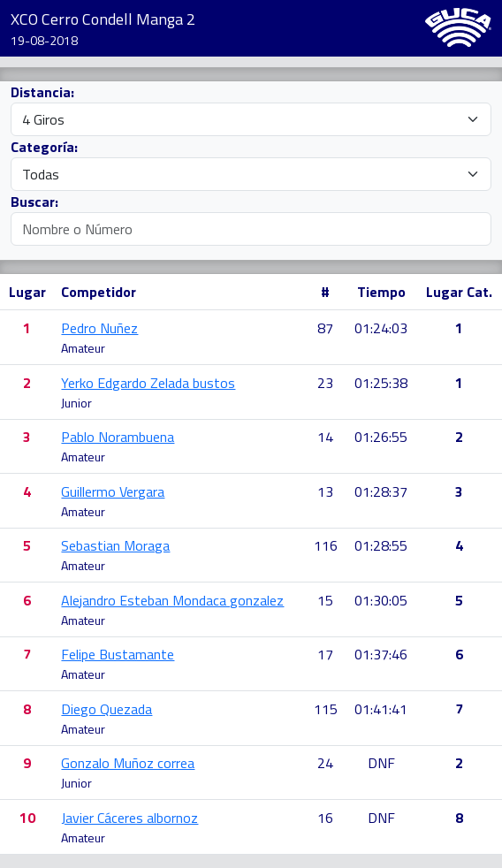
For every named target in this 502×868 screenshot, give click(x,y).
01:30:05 (381, 600)
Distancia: (42, 92)
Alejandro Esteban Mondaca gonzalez (172, 600)
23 (325, 383)
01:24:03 (381, 328)
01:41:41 (381, 709)
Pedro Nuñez (99, 328)
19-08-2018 (44, 40)
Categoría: (44, 147)
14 (325, 437)
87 (325, 328)
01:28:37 (381, 491)
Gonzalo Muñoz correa (128, 763)
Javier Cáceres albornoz (129, 818)
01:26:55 (381, 437)
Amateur (83, 348)
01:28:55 (381, 545)
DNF (381, 763)
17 (325, 654)
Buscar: (34, 202)
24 (325, 763)
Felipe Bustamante (118, 654)
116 (326, 545)
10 (27, 818)
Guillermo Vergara (113, 491)
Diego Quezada (106, 709)
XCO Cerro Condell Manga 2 (103, 19)
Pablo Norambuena (118, 437)
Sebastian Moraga (115, 545)
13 (325, 491)
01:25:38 (381, 383)
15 (325, 600)
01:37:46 (381, 654)
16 (325, 818)
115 (326, 709)
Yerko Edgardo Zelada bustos (148, 383)
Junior (76, 403)
